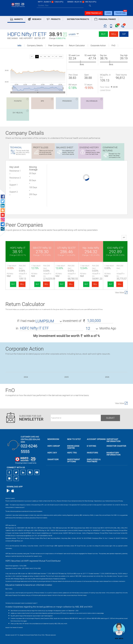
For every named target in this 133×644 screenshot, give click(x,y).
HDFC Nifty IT (18, 248)
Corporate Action (98, 46)
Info (19, 46)
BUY (13, 284)
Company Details (35, 46)
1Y (53, 57)
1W (41, 57)
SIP (124, 34)
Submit (110, 418)
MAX (61, 57)
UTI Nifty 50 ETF (66, 248)
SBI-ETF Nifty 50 (42, 248)
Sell (114, 34)
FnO (113, 46)
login (108, 13)
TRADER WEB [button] (120, 13)
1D (37, 57)
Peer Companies (56, 46)
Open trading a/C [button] (94, 13)
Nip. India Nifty (91, 248)
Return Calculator (77, 46)
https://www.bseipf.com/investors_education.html (19, 598)
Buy (103, 34)
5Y (56, 57)
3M (49, 57)
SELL (22, 284)
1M (45, 57)
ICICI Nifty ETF (115, 248)
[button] (74, 34)
